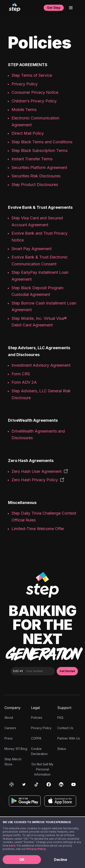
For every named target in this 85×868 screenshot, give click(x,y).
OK (22, 860)
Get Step (54, 8)
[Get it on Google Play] (25, 801)
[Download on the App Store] (60, 801)
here (12, 846)
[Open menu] (71, 8)
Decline (61, 860)
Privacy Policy (36, 849)
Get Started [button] (67, 671)
